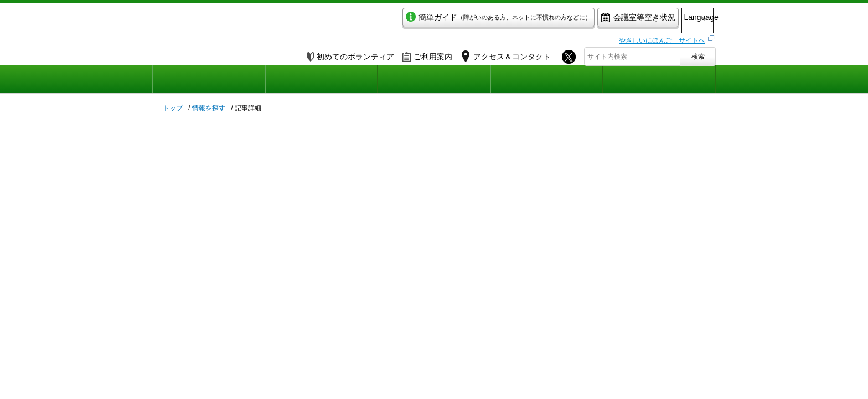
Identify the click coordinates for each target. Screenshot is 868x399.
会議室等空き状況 (592, 20)
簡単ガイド (453, 20)
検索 (698, 54)
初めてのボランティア (351, 54)
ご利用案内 (427, 54)
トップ (173, 108)
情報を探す (209, 108)
